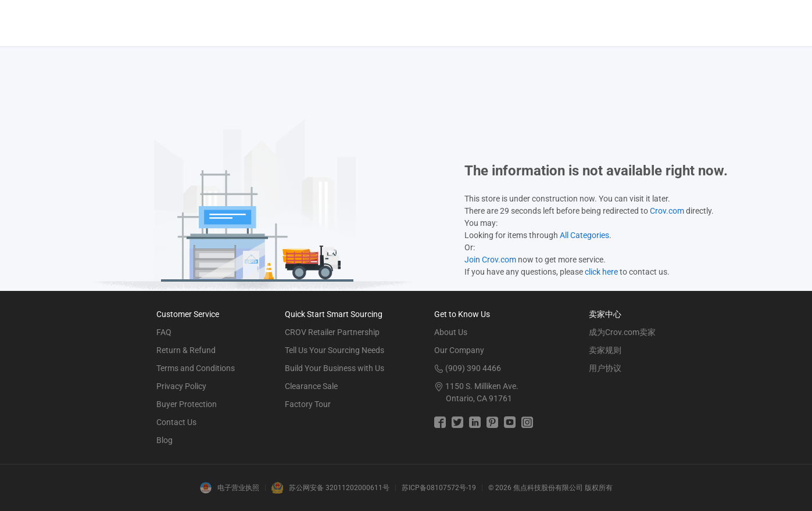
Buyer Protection (187, 404)
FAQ (164, 332)
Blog (164, 440)
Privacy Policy (181, 386)
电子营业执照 (238, 488)
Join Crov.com (490, 260)
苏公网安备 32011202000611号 (339, 488)
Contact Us (176, 422)
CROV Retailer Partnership (332, 332)
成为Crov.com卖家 (622, 332)
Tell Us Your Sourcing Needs (335, 350)
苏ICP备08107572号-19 (439, 488)
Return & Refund (186, 350)
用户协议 (605, 368)
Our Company (459, 350)
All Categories (584, 235)
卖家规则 (605, 350)
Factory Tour (308, 404)
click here (601, 272)
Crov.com (667, 211)
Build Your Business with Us (335, 368)
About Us (451, 332)
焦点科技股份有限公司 (548, 488)
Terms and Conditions (196, 368)
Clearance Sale (311, 386)
